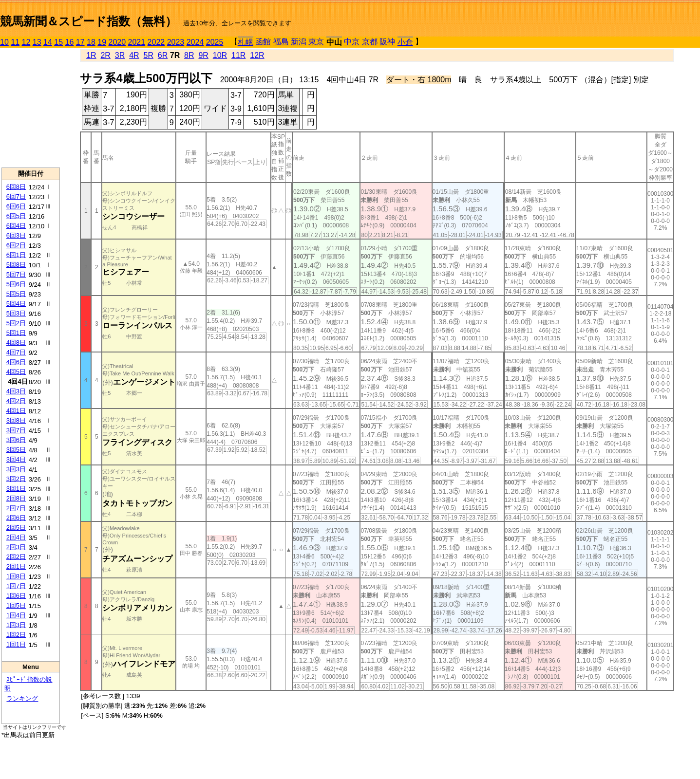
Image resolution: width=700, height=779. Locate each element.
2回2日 (16, 557)
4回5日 (16, 372)
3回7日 (16, 430)
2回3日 (16, 547)
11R (238, 55)
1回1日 (16, 644)
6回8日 (16, 187)
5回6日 (16, 284)
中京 (352, 42)
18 (91, 42)
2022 (156, 42)
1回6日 (16, 596)
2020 (117, 42)
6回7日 (16, 196)
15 (58, 42)
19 (102, 42)
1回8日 (16, 576)
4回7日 (16, 352)
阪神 (387, 42)
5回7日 (16, 274)
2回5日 (16, 528)
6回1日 (16, 255)
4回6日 (16, 362)
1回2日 (16, 635)
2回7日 (16, 508)
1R (91, 55)
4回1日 (16, 411)
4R (134, 55)
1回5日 (16, 605)
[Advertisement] (31, 108)
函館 (263, 42)
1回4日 (16, 615)
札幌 (246, 42)
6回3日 (16, 235)
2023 (176, 42)
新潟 (299, 42)
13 (37, 42)
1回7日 (16, 586)
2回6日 (16, 518)
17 (80, 42)
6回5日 (16, 216)
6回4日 (16, 226)
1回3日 (16, 625)
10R (220, 55)
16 (70, 42)
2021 (137, 42)
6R (163, 55)
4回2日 (16, 401)
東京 (316, 42)
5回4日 (16, 304)
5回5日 (16, 294)
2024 (195, 42)
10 (4, 42)
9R (203, 55)
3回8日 (16, 420)
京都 (370, 42)
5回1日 (16, 333)
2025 (215, 42)
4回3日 (16, 391)
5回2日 (16, 323)
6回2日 (16, 245)
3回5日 (16, 450)
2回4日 (16, 537)
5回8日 (16, 265)
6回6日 (16, 206)
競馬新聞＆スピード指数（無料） (88, 21)
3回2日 (16, 479)
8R (189, 55)
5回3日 (16, 313)
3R (120, 55)
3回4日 (16, 459)
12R (257, 55)
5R (149, 55)
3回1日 (16, 489)
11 (15, 42)
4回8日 (16, 343)
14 (48, 42)
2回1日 (16, 566)
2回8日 (16, 498)
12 (26, 42)
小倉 (405, 42)
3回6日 (16, 440)
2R (105, 55)
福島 (281, 42)
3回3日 (16, 469)
